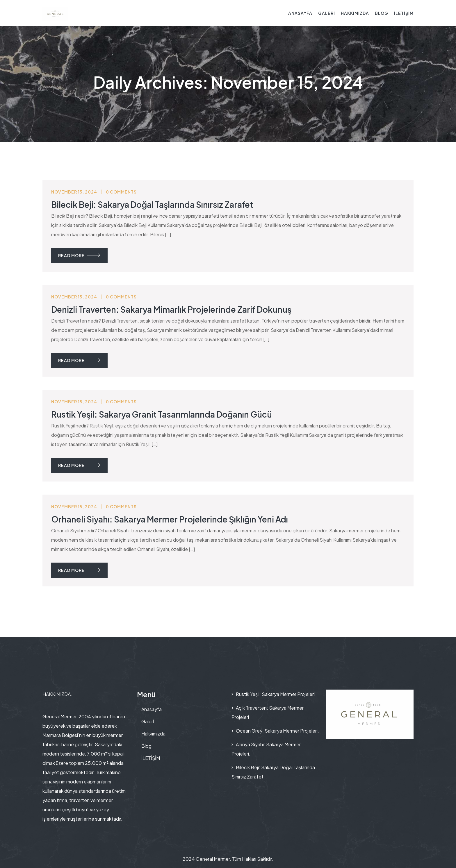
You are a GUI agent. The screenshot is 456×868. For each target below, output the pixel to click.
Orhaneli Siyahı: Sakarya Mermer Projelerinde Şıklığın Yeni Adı (170, 519)
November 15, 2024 (74, 192)
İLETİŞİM (404, 13)
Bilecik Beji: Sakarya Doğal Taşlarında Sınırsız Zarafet (152, 204)
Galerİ (327, 13)
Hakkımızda (355, 13)
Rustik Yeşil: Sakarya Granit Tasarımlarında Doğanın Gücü (162, 414)
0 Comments (121, 192)
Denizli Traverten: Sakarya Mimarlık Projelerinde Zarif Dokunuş (171, 309)
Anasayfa (300, 13)
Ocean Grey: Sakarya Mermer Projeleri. (277, 731)
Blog (382, 13)
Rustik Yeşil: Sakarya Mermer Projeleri (275, 694)
